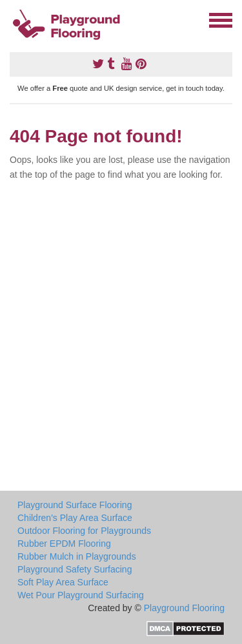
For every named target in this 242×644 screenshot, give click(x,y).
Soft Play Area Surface (63, 582)
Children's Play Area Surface (75, 518)
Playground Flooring (184, 608)
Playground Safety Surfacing (75, 569)
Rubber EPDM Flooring (64, 544)
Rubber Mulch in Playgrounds (77, 556)
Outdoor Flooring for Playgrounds (84, 531)
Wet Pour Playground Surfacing (81, 595)
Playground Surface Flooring (75, 505)
